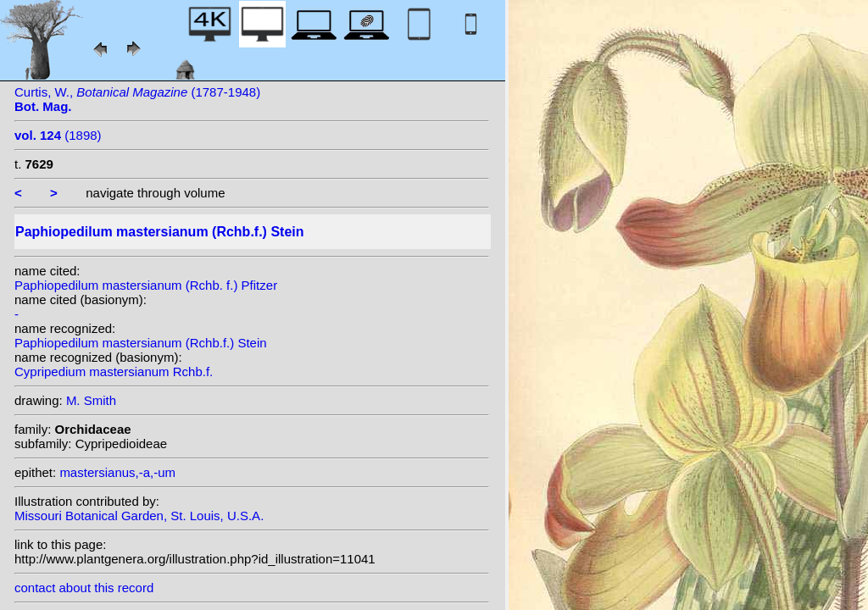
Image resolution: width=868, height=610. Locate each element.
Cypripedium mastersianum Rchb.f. (114, 372)
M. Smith (91, 400)
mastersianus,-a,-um (117, 472)
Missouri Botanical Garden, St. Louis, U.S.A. (139, 516)
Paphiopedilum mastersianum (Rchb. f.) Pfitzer (146, 285)
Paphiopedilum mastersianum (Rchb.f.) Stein (141, 343)
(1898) (58, 135)
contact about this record (84, 588)
